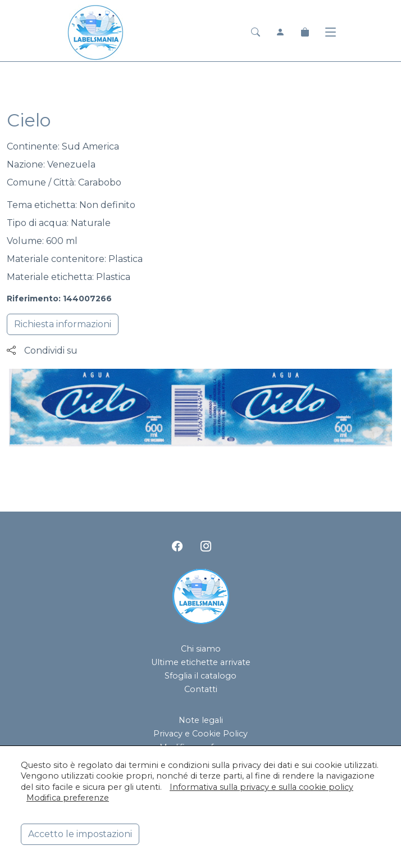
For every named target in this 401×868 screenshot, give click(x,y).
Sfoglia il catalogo (200, 676)
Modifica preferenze (68, 798)
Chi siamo (201, 649)
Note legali (201, 720)
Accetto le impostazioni (80, 834)
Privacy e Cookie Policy (200, 734)
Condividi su (42, 351)
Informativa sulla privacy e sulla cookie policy (261, 787)
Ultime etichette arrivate (201, 662)
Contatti (201, 689)
